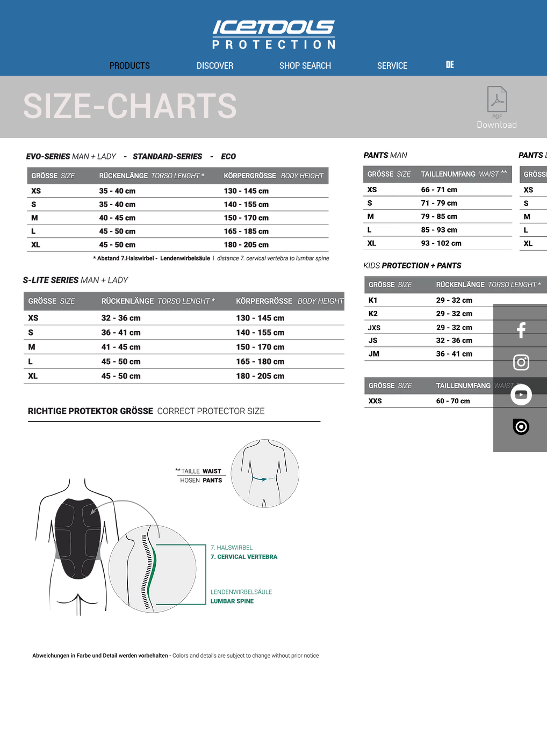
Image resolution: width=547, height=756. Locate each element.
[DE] (450, 65)
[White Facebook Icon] (521, 330)
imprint (251, 730)
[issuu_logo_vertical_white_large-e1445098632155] (521, 427)
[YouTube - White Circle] (521, 395)
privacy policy (287, 730)
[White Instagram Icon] (521, 362)
